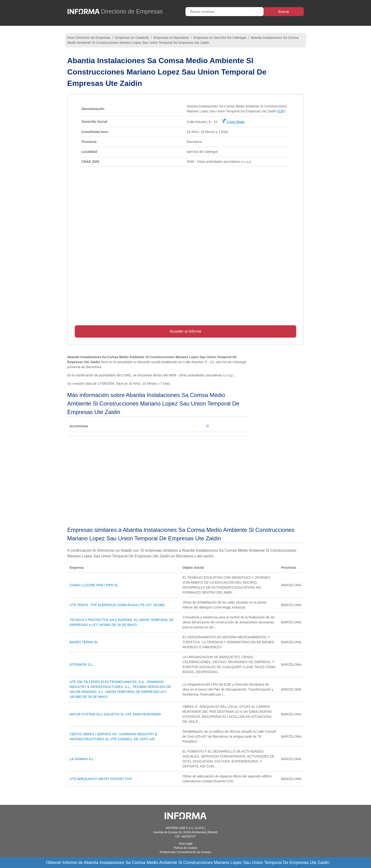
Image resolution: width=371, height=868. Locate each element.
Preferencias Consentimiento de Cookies (185, 852)
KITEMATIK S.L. (82, 665)
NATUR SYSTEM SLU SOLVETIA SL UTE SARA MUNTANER (115, 714)
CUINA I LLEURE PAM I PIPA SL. (94, 585)
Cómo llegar (233, 122)
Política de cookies (185, 848)
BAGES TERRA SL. (84, 642)
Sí (207, 426)
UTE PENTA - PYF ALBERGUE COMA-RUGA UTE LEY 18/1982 (117, 605)
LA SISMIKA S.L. (82, 759)
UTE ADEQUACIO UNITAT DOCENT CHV (101, 779)
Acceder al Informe (185, 331)
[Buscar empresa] (225, 12)
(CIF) (281, 111)
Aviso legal (185, 844)
